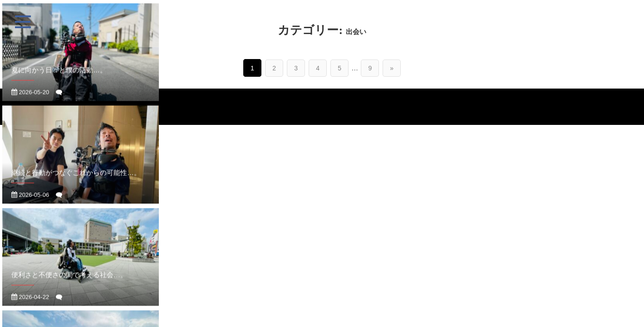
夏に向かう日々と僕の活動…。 (59, 77)
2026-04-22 (30, 304)
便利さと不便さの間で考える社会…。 (69, 281)
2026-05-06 (30, 201)
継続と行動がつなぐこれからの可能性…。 (76, 179)
